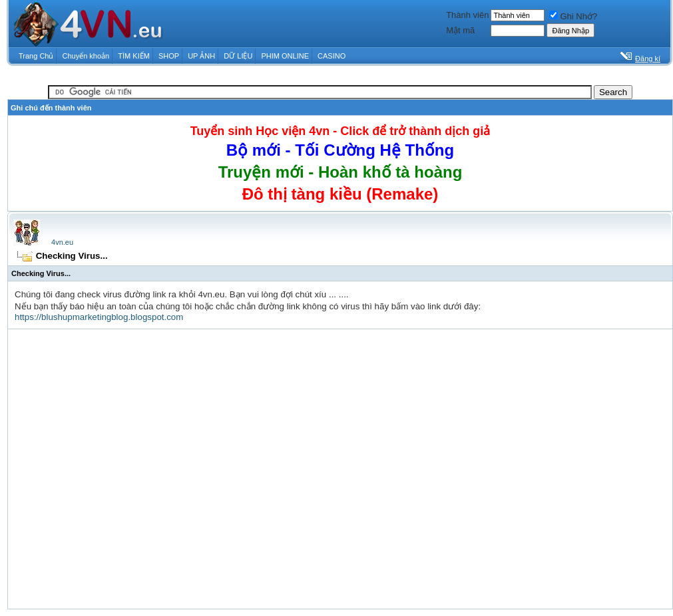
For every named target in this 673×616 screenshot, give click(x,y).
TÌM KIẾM (134, 56)
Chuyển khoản (86, 56)
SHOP (169, 56)
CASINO (332, 56)
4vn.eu (62, 242)
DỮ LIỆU (238, 56)
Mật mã (460, 30)
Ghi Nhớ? (573, 16)
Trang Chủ (36, 56)
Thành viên (467, 15)
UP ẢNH (201, 56)
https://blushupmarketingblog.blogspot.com (99, 317)
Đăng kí (648, 59)
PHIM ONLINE (285, 56)
